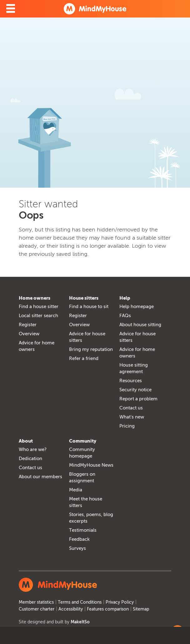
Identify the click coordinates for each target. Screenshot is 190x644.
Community (83, 441)
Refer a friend (84, 358)
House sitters (84, 298)
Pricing (127, 426)
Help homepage (137, 307)
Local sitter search (38, 316)
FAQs (125, 316)
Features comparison (108, 609)
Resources (131, 381)
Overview (29, 334)
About (26, 441)
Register (28, 325)
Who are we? (33, 449)
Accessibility (71, 609)
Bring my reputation (91, 349)
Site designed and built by (54, 622)
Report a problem (138, 399)
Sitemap (141, 609)
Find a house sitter (39, 307)
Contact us (131, 408)
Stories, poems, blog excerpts (91, 518)
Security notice (135, 390)
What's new (132, 417)
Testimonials (83, 530)
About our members (40, 477)
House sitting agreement (134, 368)
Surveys (77, 548)
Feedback (79, 539)
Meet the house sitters (86, 502)
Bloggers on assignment (82, 477)
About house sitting (140, 325)
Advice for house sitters (87, 337)
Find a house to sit (89, 307)
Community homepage (82, 453)
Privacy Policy (120, 602)
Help (125, 298)
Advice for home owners (37, 346)
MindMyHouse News (91, 465)
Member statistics (36, 602)
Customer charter (37, 609)
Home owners (35, 298)
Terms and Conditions (80, 602)
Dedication (30, 459)
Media (76, 490)
